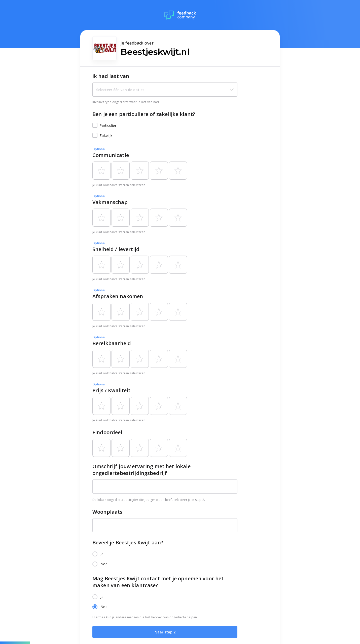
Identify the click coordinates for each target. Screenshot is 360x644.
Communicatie (111, 155)
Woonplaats (107, 512)
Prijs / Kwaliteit (112, 390)
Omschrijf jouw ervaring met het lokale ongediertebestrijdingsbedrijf (141, 470)
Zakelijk (102, 136)
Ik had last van (111, 76)
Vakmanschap (110, 202)
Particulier (104, 126)
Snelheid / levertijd (116, 249)
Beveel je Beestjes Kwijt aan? (128, 542)
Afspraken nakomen (118, 296)
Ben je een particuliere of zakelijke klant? (144, 114)
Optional (99, 149)
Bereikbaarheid (112, 343)
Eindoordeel (107, 432)
